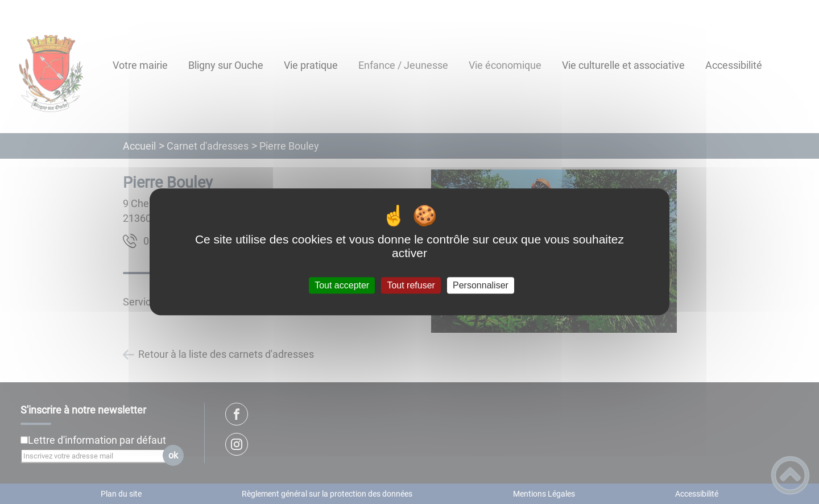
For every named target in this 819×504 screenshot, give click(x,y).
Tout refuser (411, 285)
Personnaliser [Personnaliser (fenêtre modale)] (481, 285)
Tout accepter (342, 285)
